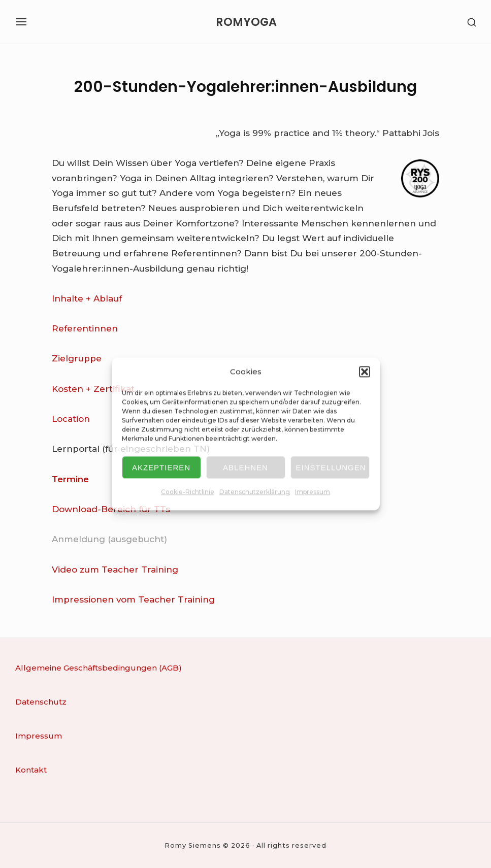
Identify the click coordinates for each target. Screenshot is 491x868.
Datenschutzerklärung (255, 492)
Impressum (313, 492)
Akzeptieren (161, 467)
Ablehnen (245, 467)
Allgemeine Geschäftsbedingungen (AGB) (99, 668)
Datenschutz (41, 702)
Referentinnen (85, 328)
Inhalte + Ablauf (87, 298)
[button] (365, 372)
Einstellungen (331, 467)
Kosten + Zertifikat (93, 389)
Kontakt (31, 770)
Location (71, 419)
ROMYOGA (246, 22)
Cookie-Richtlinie (188, 492)
